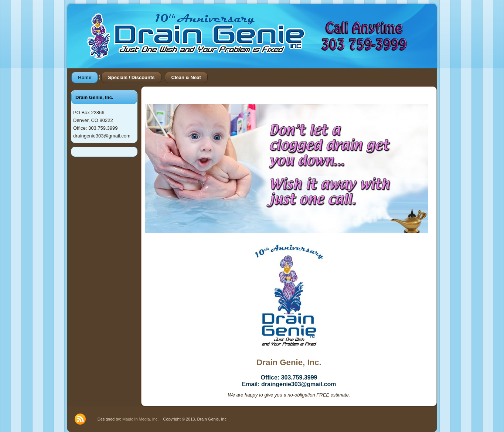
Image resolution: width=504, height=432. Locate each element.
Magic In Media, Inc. (140, 419)
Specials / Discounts (131, 77)
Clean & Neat (186, 77)
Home (85, 77)
